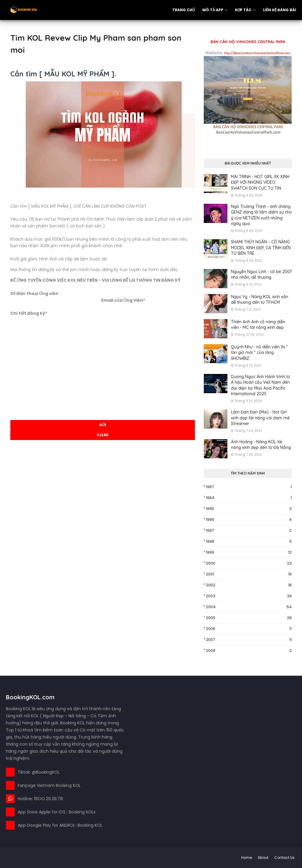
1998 (249, 542)
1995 (249, 509)
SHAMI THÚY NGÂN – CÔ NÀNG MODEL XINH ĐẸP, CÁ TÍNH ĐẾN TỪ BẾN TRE (261, 248)
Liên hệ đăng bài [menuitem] (280, 10)
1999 (249, 552)
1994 (249, 498)
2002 (249, 585)
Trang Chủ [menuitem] (184, 10)
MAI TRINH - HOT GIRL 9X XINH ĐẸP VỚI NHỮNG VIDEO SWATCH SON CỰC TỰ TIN (260, 182)
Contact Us (284, 858)
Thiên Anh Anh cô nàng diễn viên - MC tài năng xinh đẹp (258, 325)
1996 (249, 520)
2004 (249, 607)
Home (247, 858)
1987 (249, 487)
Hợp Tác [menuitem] (243, 10)
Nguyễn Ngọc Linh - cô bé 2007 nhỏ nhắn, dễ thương (261, 275)
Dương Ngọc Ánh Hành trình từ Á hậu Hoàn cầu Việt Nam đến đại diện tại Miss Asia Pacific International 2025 (260, 385)
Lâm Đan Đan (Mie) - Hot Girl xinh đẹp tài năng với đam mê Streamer (260, 418)
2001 (249, 574)
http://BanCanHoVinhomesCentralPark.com (257, 53)
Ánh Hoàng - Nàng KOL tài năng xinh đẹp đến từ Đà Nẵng (261, 445)
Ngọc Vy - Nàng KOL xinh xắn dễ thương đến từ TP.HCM (260, 300)
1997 (249, 531)
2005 (249, 618)
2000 (249, 563)
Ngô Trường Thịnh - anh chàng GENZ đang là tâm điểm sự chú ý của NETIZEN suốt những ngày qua (261, 215)
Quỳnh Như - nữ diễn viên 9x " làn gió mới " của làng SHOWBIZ (260, 353)
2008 (249, 651)
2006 (249, 629)
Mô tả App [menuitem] (213, 10)
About (263, 858)
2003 (249, 596)
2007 (249, 640)
